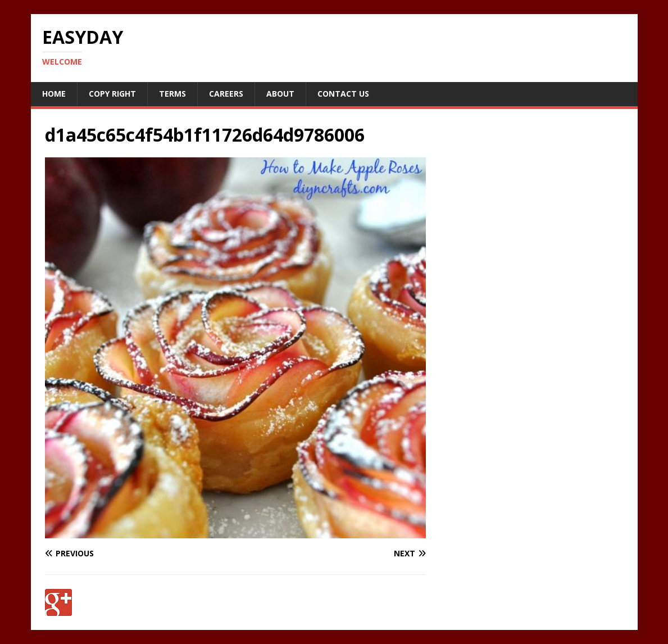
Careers (226, 94)
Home (54, 94)
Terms (172, 94)
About (280, 94)
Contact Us (343, 94)
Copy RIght (112, 94)
